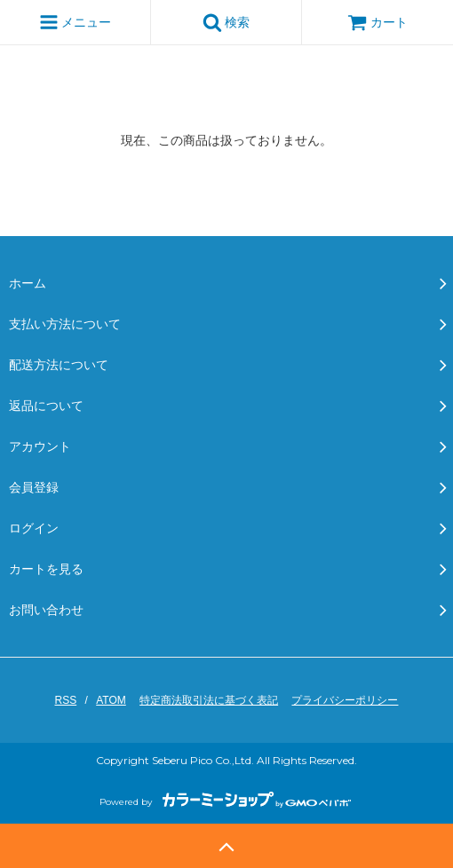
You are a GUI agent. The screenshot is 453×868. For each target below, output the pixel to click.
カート (377, 22)
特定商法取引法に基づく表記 (209, 700)
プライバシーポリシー (345, 700)
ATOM (111, 700)
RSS (66, 700)
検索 (226, 22)
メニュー (75, 22)
